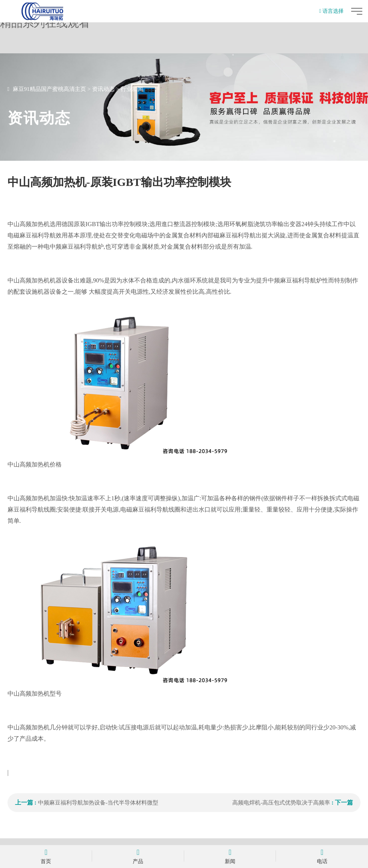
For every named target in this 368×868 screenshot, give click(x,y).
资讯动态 (103, 89)
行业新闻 (132, 89)
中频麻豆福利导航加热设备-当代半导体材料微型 (98, 803)
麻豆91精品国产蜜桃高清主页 (49, 89)
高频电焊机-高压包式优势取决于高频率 (281, 803)
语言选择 (331, 11)
